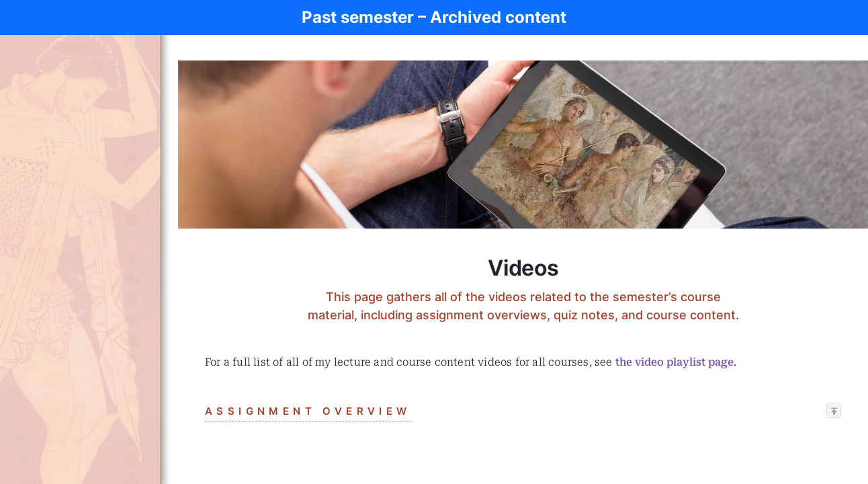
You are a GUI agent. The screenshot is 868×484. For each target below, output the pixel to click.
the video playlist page (675, 362)
